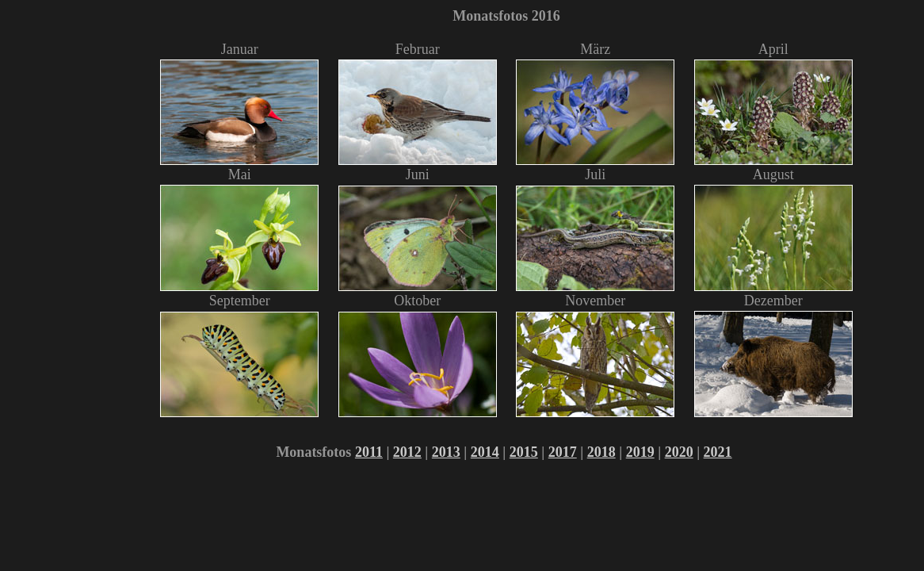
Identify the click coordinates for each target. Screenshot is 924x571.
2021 (718, 452)
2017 (563, 452)
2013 (446, 452)
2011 (369, 452)
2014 (485, 452)
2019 (640, 452)
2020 (679, 452)
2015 (524, 452)
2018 (601, 452)
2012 (407, 452)
